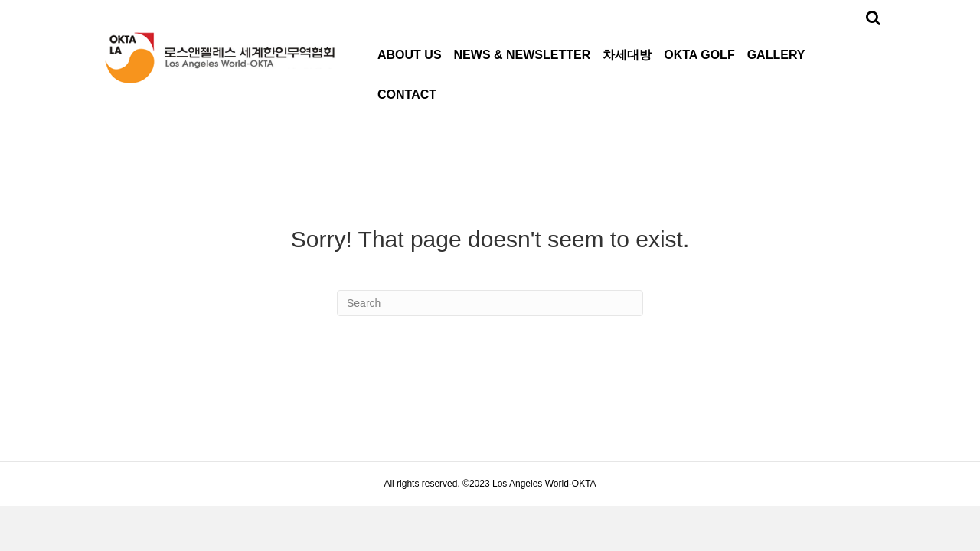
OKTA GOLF (699, 55)
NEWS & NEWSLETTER (523, 55)
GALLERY (776, 55)
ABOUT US (410, 55)
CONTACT (407, 95)
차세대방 (627, 55)
